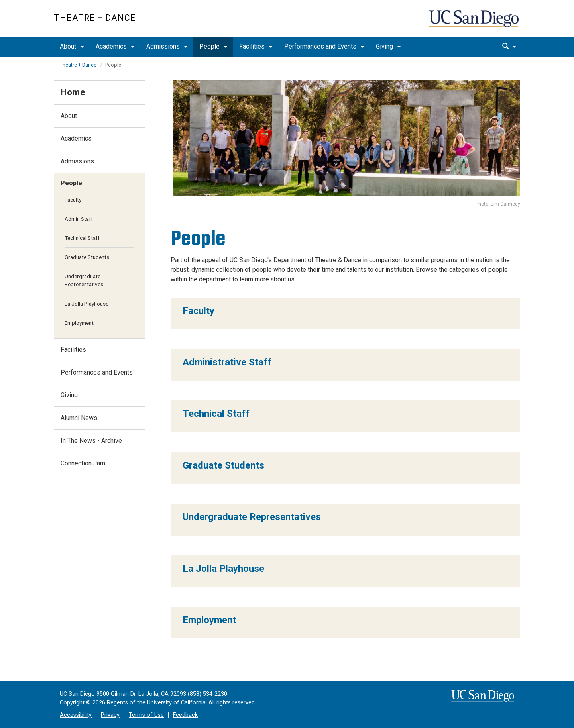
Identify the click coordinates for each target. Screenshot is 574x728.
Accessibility (76, 715)
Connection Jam (83, 463)
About (72, 46)
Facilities (256, 46)
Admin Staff (79, 219)
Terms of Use (146, 715)
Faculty (73, 200)
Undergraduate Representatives (84, 280)
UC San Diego (475, 23)
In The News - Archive (91, 441)
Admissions (167, 46)
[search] (509, 47)
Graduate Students (87, 257)
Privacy (110, 715)
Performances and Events (324, 46)
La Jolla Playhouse (86, 304)
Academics (115, 46)
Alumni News (79, 418)
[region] (346, 313)
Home (73, 92)
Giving (388, 46)
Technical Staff (82, 238)
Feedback (185, 715)
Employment (79, 323)
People (213, 46)
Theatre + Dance (95, 18)
